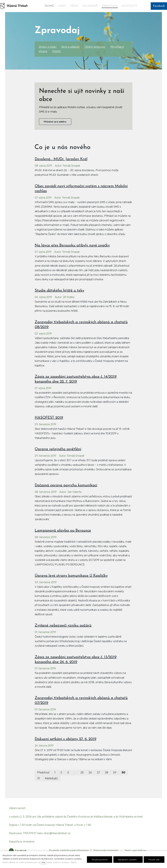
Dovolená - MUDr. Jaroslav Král (61, 159)
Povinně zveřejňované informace (69, 850)
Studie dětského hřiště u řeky (59, 291)
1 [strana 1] (55, 772)
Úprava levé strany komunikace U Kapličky (71, 576)
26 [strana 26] (90, 772)
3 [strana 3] (68, 772)
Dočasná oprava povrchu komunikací (66, 485)
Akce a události (70, 47)
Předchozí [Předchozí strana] (43, 772)
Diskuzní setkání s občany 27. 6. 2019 (66, 739)
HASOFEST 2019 (49, 418)
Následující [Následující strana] (51, 778)
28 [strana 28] (107, 772)
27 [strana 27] (98, 772)
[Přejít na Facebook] (18, 851)
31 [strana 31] (38, 778)
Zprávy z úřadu (48, 47)
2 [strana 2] (61, 772)
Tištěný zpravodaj (95, 47)
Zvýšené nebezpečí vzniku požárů (63, 626)
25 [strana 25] (82, 772)
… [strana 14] (75, 772)
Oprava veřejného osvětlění (58, 449)
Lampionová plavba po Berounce (63, 531)
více (43, 862)
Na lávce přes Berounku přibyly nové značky (72, 245)
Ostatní (56, 51)
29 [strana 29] (115, 772)
